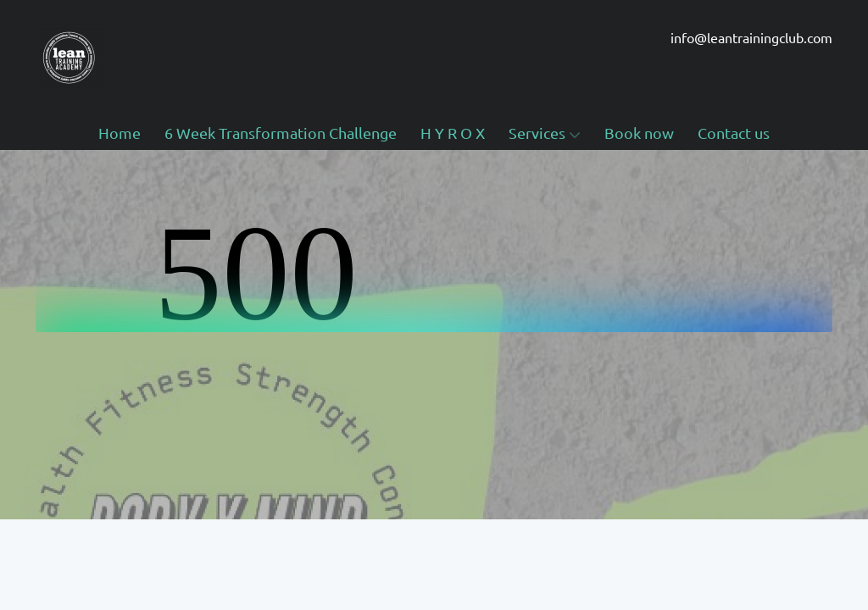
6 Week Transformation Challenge (281, 133)
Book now (639, 133)
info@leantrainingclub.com (751, 37)
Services (545, 133)
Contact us (734, 133)
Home (120, 133)
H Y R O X (453, 133)
